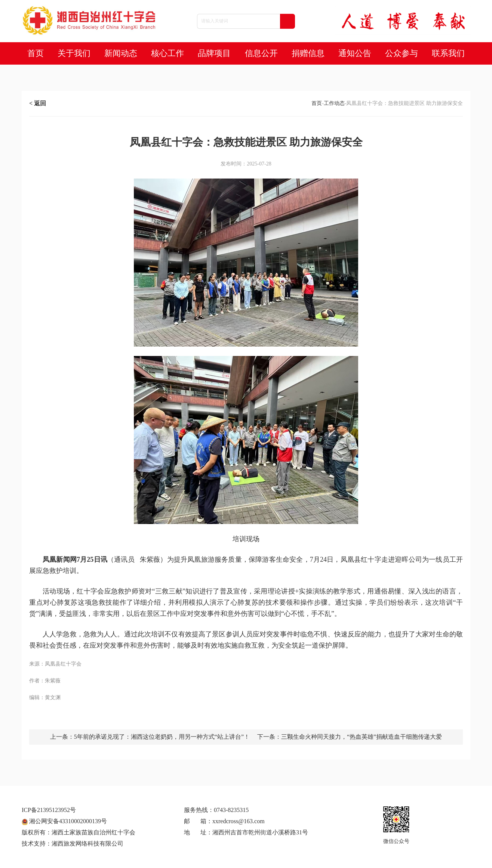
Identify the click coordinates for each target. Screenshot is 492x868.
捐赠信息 (308, 53)
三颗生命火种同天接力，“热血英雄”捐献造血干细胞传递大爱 (362, 737)
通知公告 (355, 53)
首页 (36, 53)
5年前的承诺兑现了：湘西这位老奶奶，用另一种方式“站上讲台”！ (162, 737)
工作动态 (334, 103)
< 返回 (38, 103)
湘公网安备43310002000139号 (64, 821)
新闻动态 (121, 53)
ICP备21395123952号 (49, 810)
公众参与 (402, 53)
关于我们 (74, 53)
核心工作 (167, 53)
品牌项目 (214, 53)
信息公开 (261, 53)
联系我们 (448, 53)
